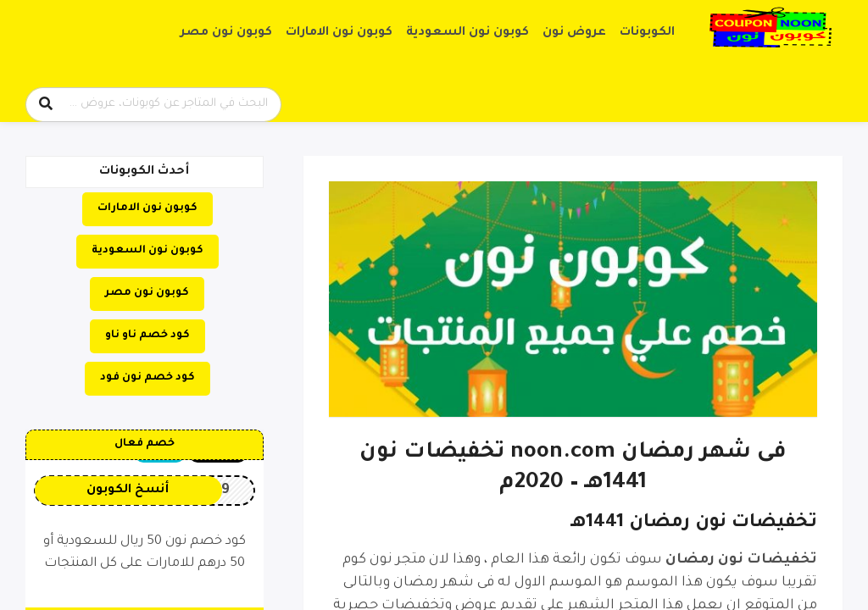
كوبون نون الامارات (339, 33)
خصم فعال (145, 444)
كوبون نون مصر (226, 33)
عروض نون (574, 33)
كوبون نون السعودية (467, 33)
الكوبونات (647, 33)
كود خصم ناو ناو (147, 335)
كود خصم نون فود (147, 378)
